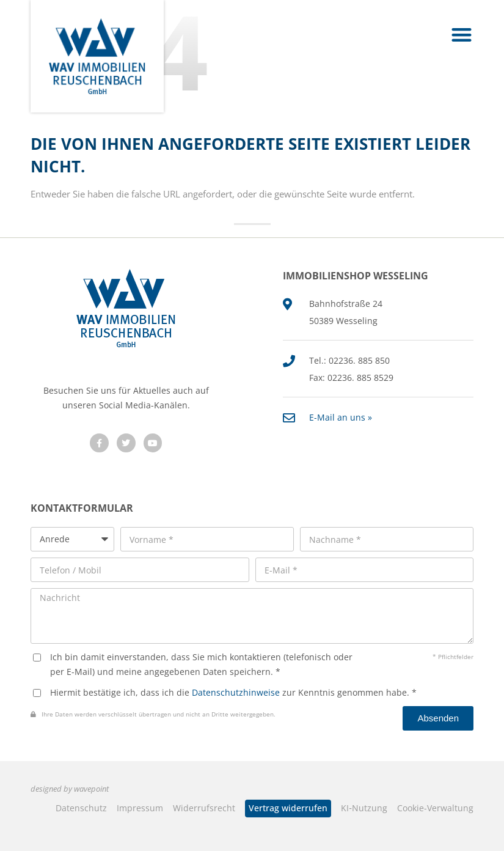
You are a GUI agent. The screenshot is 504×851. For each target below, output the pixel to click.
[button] (462, 35)
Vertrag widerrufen (288, 808)
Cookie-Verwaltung (435, 808)
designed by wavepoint (70, 789)
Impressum (140, 808)
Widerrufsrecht (204, 808)
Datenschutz (81, 808)
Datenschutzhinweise (236, 692)
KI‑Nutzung (364, 808)
